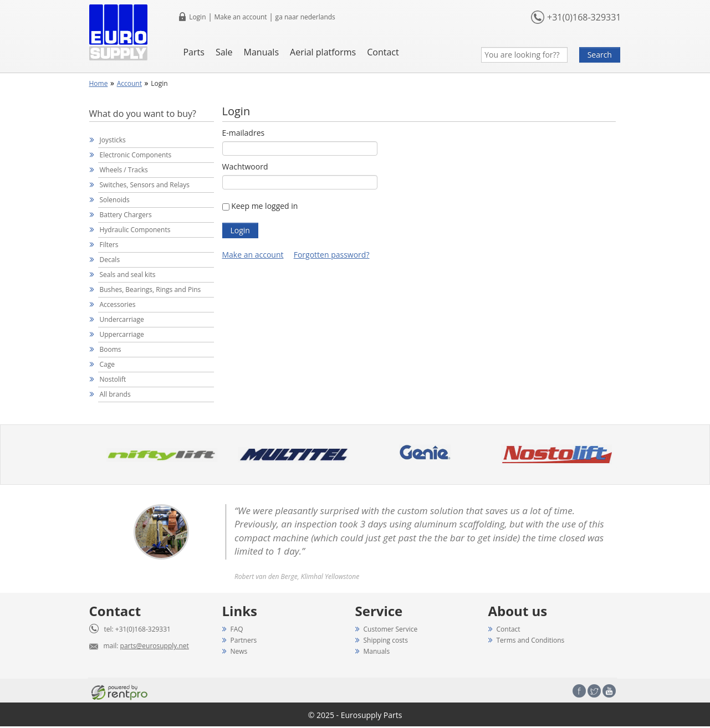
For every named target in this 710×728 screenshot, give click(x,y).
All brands (115, 394)
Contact (383, 52)
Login (197, 17)
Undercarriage (122, 319)
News (239, 651)
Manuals (261, 52)
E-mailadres (244, 133)
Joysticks (113, 140)
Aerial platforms (323, 52)
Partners (244, 640)
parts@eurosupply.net (155, 646)
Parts (193, 52)
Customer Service (391, 629)
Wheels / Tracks (124, 170)
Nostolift (113, 379)
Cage (107, 364)
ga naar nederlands (305, 17)
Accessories (118, 304)
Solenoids (115, 200)
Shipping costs (386, 640)
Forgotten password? (332, 255)
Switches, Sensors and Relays (145, 185)
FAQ (237, 629)
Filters (109, 245)
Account (129, 83)
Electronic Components (136, 155)
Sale (224, 52)
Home (99, 83)
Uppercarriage (122, 334)
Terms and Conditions (531, 640)
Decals (110, 260)
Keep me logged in (264, 206)
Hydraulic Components (135, 230)
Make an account (240, 17)
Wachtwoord (245, 166)
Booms (111, 349)
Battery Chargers (126, 215)
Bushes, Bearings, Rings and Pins (150, 289)
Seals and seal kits (128, 275)
